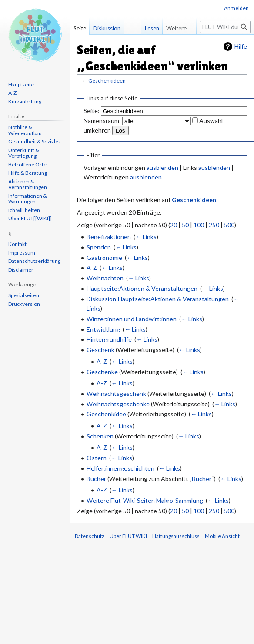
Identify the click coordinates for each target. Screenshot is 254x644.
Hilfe (241, 46)
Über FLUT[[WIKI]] (30, 218)
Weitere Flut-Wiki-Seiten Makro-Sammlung (145, 500)
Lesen (149, 28)
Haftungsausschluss (176, 536)
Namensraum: (102, 121)
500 (229, 225)
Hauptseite (21, 85)
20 (174, 225)
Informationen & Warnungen (28, 199)
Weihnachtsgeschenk (116, 393)
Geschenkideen (107, 81)
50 (185, 225)
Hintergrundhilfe (109, 339)
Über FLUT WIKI (128, 536)
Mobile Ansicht (222, 536)
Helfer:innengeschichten (120, 468)
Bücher (96, 479)
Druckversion (24, 304)
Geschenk (100, 350)
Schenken (100, 436)
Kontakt (17, 244)
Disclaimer (21, 270)
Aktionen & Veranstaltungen (28, 184)
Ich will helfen (24, 210)
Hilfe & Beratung (28, 173)
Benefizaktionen (109, 237)
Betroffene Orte (27, 164)
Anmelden (236, 8)
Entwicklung (103, 329)
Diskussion (107, 28)
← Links (146, 237)
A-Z (92, 267)
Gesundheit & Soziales (35, 141)
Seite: (92, 111)
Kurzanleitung (25, 101)
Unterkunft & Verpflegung (24, 153)
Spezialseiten (24, 295)
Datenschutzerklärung (34, 261)
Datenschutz (90, 536)
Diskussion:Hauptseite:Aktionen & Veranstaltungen (158, 299)
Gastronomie (104, 257)
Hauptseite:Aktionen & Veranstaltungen (142, 288)
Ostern (97, 458)
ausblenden (162, 168)
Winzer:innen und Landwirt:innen (132, 319)
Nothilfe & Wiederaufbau (25, 130)
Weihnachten (105, 278)
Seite (80, 28)
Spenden (99, 247)
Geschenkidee (106, 414)
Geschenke (102, 372)
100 (199, 225)
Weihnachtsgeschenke (118, 404)
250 (214, 225)
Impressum (22, 253)
